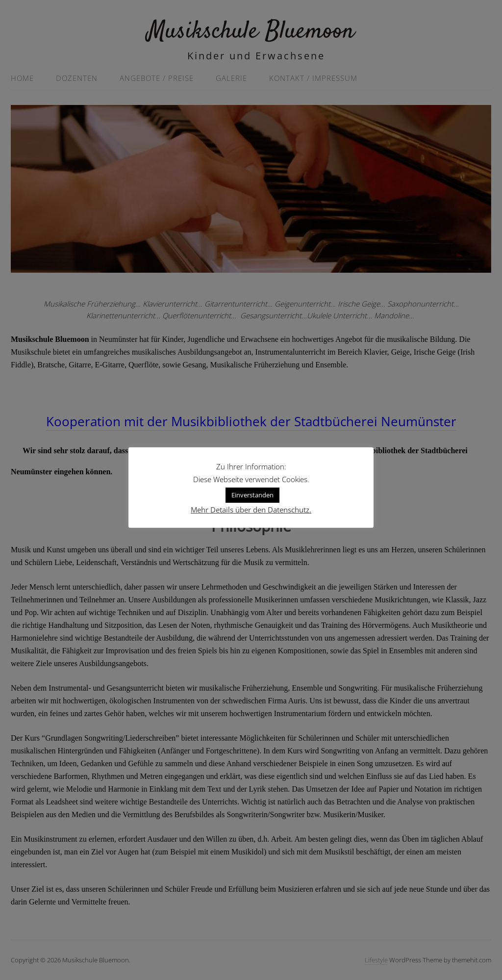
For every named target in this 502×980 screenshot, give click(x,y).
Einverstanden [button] (252, 495)
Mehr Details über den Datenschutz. (251, 510)
